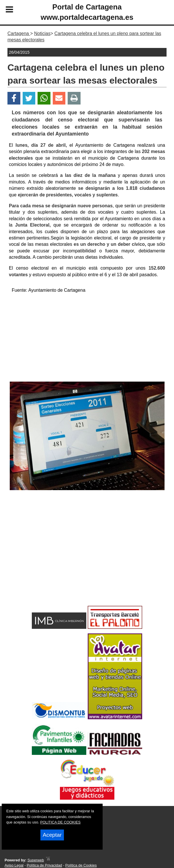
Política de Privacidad (44, 865)
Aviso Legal (14, 865)
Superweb (36, 860)
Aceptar (52, 835)
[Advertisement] (87, 339)
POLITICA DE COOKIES (60, 822)
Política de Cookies (81, 865)
